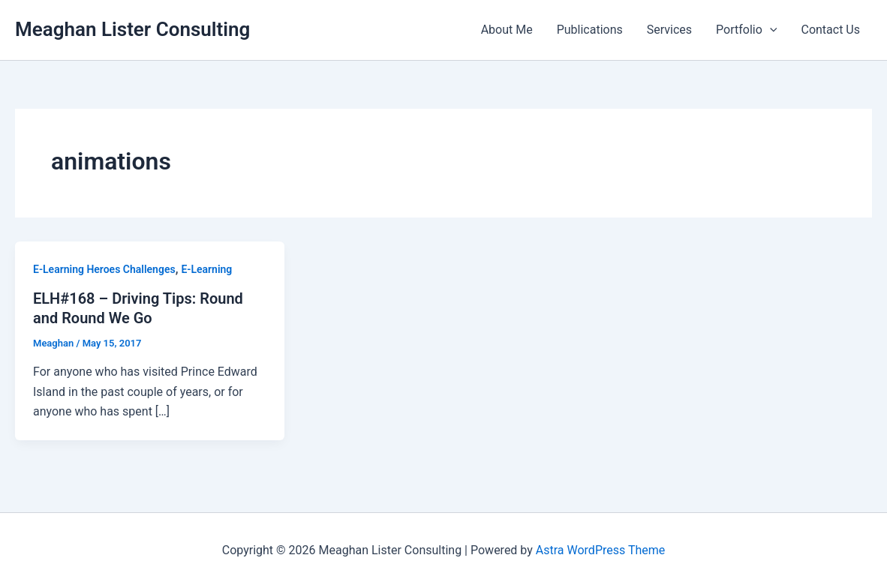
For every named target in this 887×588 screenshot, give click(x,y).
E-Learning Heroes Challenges (104, 269)
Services (669, 30)
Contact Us (830, 30)
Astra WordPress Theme (600, 550)
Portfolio (746, 30)
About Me (507, 30)
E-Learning (206, 269)
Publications (590, 30)
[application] (770, 30)
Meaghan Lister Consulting (132, 29)
